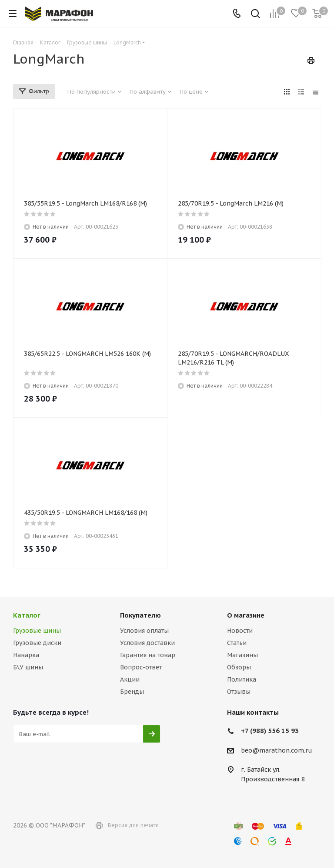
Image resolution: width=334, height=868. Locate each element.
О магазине (246, 615)
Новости (240, 631)
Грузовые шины (37, 631)
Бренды (132, 692)
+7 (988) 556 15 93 (270, 731)
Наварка (26, 655)
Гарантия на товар (148, 655)
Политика (242, 679)
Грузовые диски (37, 643)
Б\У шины (28, 667)
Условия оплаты (144, 631)
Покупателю (140, 615)
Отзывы (239, 692)
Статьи (237, 643)
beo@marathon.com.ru (277, 750)
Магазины (242, 655)
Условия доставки (147, 643)
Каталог (27, 615)
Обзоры (239, 667)
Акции (130, 679)
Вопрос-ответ (141, 667)
